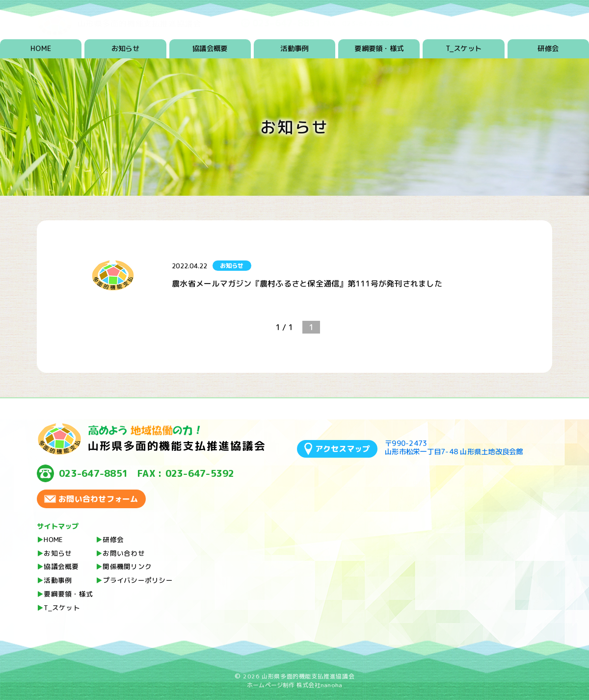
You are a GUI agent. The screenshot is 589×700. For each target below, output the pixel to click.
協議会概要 (210, 49)
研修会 (548, 49)
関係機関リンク (127, 566)
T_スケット (464, 49)
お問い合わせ (124, 553)
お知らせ (125, 49)
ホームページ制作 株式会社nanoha (295, 685)
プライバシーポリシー (138, 580)
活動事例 (294, 49)
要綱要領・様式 (379, 49)
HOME (41, 49)
